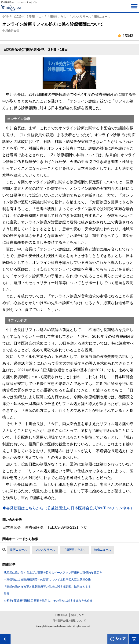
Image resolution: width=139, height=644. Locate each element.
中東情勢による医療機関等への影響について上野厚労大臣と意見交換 (47, 580)
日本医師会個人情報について (69, 620)
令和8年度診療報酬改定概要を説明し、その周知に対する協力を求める (48, 601)
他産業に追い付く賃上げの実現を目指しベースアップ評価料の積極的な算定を (53, 573)
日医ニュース (18, 550)
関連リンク (78, 615)
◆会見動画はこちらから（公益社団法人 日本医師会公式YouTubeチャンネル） (68, 508)
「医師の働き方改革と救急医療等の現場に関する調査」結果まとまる (47, 587)
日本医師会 (61, 615)
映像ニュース (103, 550)
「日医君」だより (75, 550)
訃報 (7, 594)
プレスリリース (45, 550)
